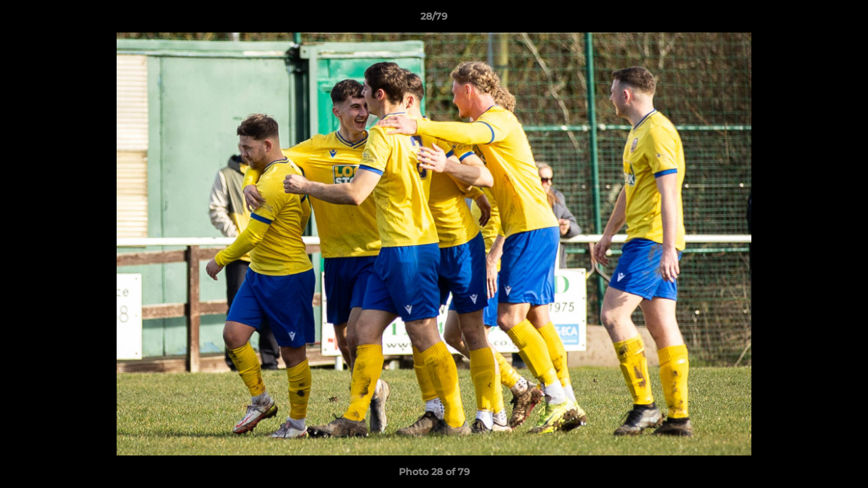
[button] (844, 20)
